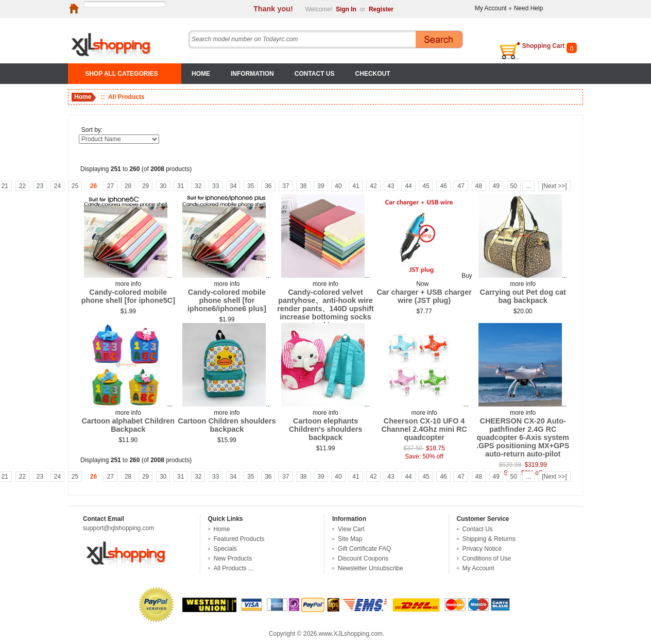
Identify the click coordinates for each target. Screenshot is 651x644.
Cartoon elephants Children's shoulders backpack (326, 429)
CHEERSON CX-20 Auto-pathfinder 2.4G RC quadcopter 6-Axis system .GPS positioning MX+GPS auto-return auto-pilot (523, 437)
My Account (491, 8)
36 (268, 186)
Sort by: (92, 130)
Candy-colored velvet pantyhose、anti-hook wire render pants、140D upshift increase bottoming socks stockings (325, 309)
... (528, 186)
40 (338, 186)
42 (373, 186)
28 (128, 186)
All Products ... (234, 568)
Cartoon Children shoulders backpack (227, 425)
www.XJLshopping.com (351, 634)
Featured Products (239, 539)
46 (443, 186)
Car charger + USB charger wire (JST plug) (424, 296)
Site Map (350, 539)
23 (40, 186)
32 (198, 186)
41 (356, 186)
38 (303, 186)
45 (426, 186)
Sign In (346, 9)
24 (57, 186)
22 (22, 186)
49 (496, 186)
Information (252, 74)
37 (286, 186)
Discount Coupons (363, 558)
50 (514, 186)
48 (479, 186)
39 (321, 186)
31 (181, 186)
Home (201, 74)
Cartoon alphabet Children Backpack (128, 425)
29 (145, 186)
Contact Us (315, 74)
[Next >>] (554, 186)
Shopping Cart (544, 46)
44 (408, 186)
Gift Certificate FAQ (364, 549)
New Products (233, 558)
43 (391, 186)
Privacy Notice (482, 549)
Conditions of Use (487, 558)
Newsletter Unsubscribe (371, 568)
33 (216, 186)
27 (110, 186)
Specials (225, 549)
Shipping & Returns (489, 539)
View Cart (351, 529)
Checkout (373, 74)
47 (461, 186)
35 (251, 186)
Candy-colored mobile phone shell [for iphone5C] (128, 296)
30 (163, 186)
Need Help (529, 8)
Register (381, 9)
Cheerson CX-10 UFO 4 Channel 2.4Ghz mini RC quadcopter (424, 429)
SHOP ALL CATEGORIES (122, 74)
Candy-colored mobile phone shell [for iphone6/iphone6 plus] (227, 300)
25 (75, 186)
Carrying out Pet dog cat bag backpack (523, 296)
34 (233, 186)
